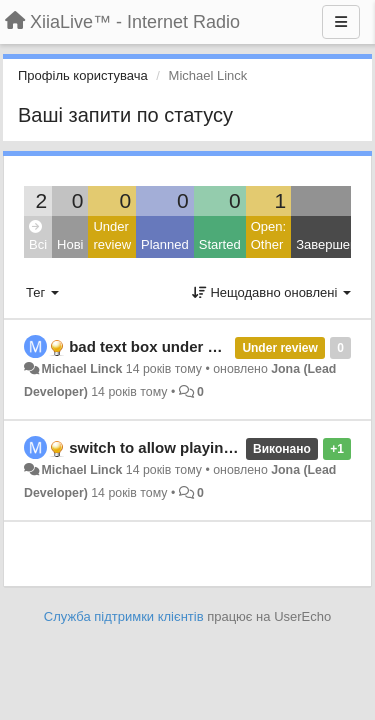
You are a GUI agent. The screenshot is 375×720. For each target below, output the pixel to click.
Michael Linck (81, 369)
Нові (70, 244)
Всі (38, 236)
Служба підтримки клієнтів (124, 616)
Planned (165, 244)
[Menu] (341, 22)
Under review (112, 236)
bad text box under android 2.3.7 (184, 346)
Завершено (330, 244)
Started (220, 244)
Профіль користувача (83, 75)
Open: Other (268, 236)
